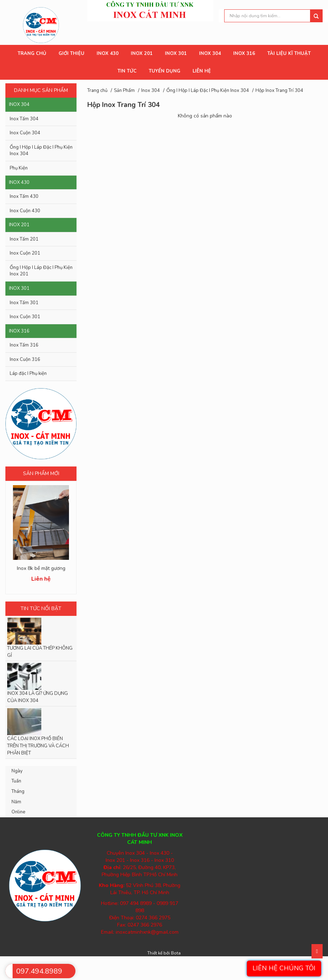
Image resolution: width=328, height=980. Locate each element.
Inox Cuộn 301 (25, 317)
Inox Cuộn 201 (25, 253)
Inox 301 (19, 288)
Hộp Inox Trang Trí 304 (279, 90)
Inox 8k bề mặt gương (41, 568)
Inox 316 (19, 331)
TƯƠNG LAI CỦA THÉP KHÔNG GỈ (40, 652)
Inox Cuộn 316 (25, 359)
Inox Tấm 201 (24, 239)
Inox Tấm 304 (24, 119)
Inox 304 (19, 104)
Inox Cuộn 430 (25, 211)
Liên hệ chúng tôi (284, 968)
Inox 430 (19, 182)
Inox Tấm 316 (24, 345)
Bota (176, 953)
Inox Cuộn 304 (25, 133)
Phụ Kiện (19, 168)
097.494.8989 (39, 971)
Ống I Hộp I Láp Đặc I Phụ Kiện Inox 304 (41, 151)
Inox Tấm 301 (24, 303)
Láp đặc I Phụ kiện (28, 373)
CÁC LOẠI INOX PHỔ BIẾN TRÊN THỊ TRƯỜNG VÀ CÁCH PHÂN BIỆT (38, 746)
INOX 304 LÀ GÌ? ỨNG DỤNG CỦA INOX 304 (38, 697)
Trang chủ (97, 90)
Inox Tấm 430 (24, 196)
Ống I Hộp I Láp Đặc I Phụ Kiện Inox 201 (41, 271)
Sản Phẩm (124, 90)
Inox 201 (19, 225)
